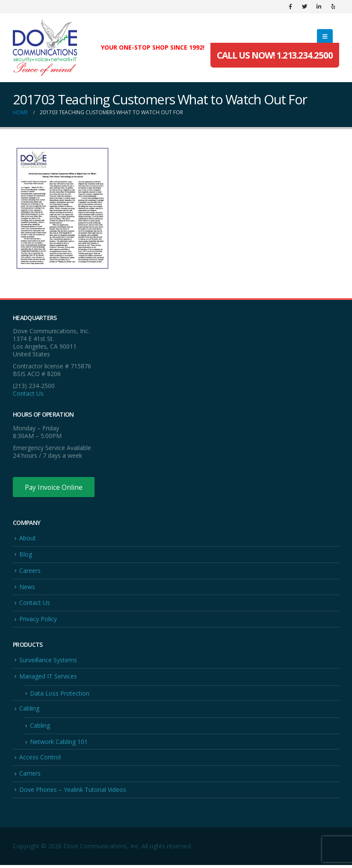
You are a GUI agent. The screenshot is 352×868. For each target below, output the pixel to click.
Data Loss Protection (60, 695)
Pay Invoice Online (55, 487)
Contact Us (28, 393)
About (28, 538)
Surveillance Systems (48, 662)
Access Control (40, 760)
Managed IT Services (48, 678)
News (27, 588)
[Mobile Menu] (325, 36)
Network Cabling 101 (59, 744)
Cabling (29, 710)
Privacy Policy (38, 621)
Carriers (30, 776)
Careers (30, 571)
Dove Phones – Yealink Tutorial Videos (73, 792)
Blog (26, 555)
